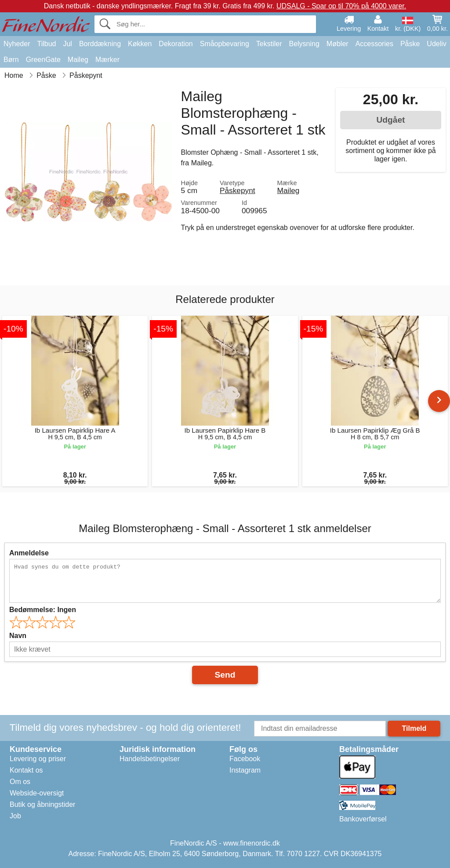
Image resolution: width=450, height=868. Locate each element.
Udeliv (436, 44)
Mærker (107, 60)
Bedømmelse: (43, 610)
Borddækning (100, 44)
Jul (67, 44)
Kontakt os (26, 770)
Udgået (390, 120)
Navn (18, 636)
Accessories (374, 44)
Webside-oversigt (37, 793)
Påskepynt (238, 190)
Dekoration (176, 44)
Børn (11, 60)
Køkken (140, 44)
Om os (20, 782)
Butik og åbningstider (42, 804)
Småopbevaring (225, 44)
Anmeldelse (29, 553)
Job (15, 816)
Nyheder (17, 44)
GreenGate (43, 60)
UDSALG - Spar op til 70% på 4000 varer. (341, 6)
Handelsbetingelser (150, 759)
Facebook (245, 759)
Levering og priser (38, 759)
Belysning (304, 44)
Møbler (337, 44)
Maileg (78, 60)
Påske (410, 44)
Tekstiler (269, 44)
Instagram (245, 770)
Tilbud (46, 44)
